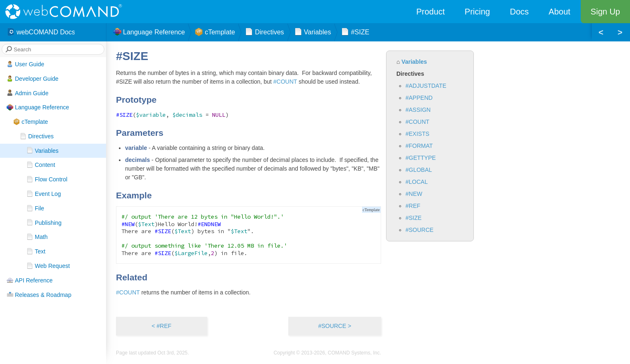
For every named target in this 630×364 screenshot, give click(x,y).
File (35, 208)
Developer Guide (33, 79)
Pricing (477, 12)
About (560, 12)
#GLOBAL (419, 170)
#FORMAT (419, 146)
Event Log (44, 194)
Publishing (44, 222)
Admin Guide (28, 93)
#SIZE (414, 218)
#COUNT (418, 122)
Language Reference (38, 107)
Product (431, 12)
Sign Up (605, 12)
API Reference (30, 280)
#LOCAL (417, 182)
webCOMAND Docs (41, 32)
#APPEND (419, 98)
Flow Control (47, 179)
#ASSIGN (418, 110)
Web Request (48, 266)
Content (41, 165)
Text (36, 251)
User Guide (25, 64)
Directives (37, 136)
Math (37, 237)
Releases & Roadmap (39, 294)
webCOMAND (66, 12)
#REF (413, 206)
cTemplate (31, 122)
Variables (42, 150)
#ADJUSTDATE (426, 86)
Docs (519, 12)
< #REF (162, 326)
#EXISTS (418, 134)
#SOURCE (420, 230)
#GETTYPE (421, 158)
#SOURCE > (335, 326)
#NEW (414, 194)
